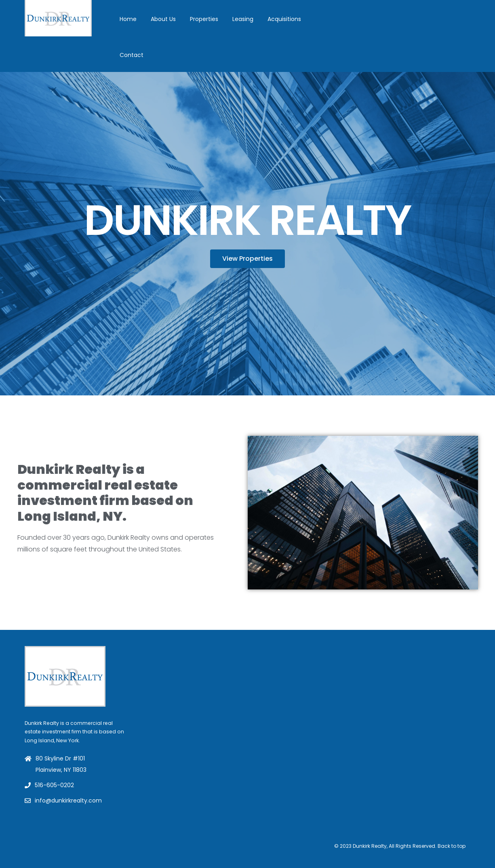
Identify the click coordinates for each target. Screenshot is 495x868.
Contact (132, 55)
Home (128, 19)
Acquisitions (284, 19)
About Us (163, 19)
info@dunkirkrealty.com (68, 800)
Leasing (243, 19)
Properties (204, 19)
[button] (247, 259)
